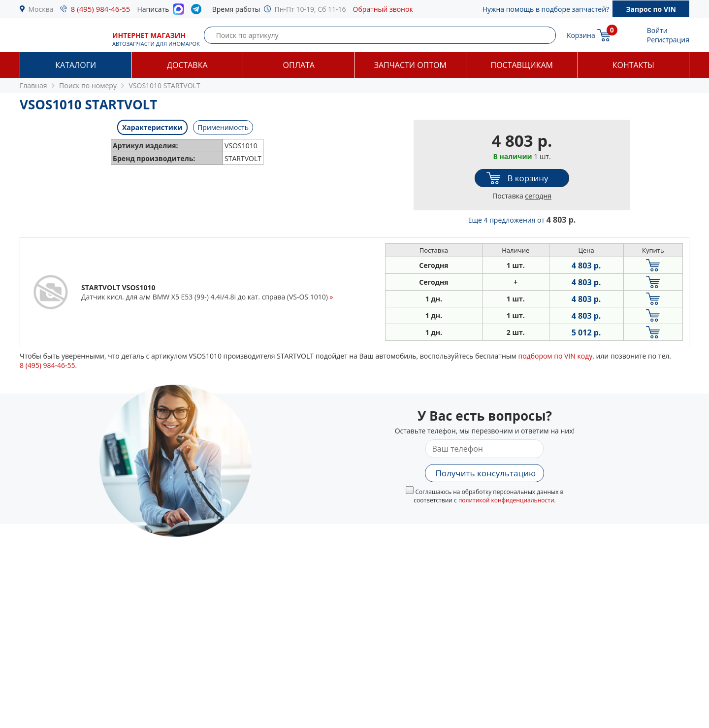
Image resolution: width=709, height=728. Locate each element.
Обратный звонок (383, 9)
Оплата (299, 65)
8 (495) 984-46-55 (101, 9)
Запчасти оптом (410, 65)
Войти (657, 30)
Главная (33, 85)
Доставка (187, 65)
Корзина (581, 35)
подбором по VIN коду (555, 356)
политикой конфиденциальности (506, 500)
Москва (41, 9)
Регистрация (668, 40)
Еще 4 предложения (522, 220)
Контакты (633, 65)
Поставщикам (522, 65)
